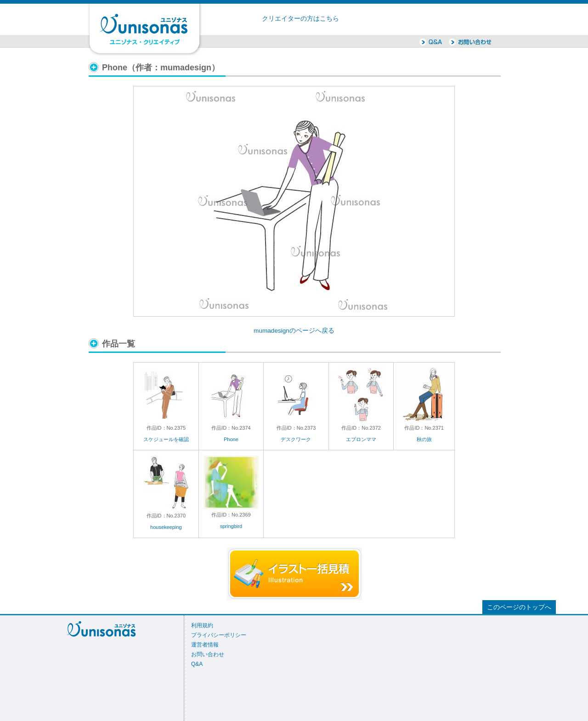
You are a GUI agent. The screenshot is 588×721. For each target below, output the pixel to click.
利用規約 (202, 625)
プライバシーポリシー (219, 635)
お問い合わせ (208, 654)
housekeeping (166, 527)
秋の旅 (424, 439)
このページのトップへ (519, 607)
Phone (231, 439)
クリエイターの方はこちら (300, 19)
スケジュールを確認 (166, 439)
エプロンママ (361, 439)
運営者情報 (205, 645)
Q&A (197, 664)
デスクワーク (296, 439)
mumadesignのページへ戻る (294, 331)
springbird (231, 526)
